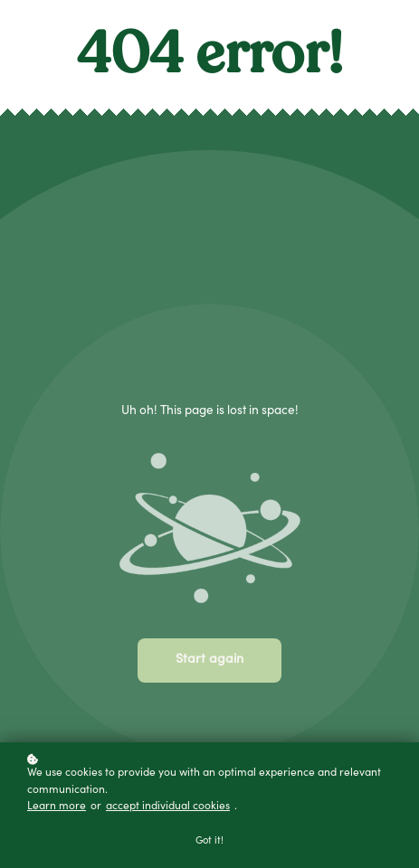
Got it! (209, 841)
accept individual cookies (168, 807)
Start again (209, 660)
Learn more (57, 807)
